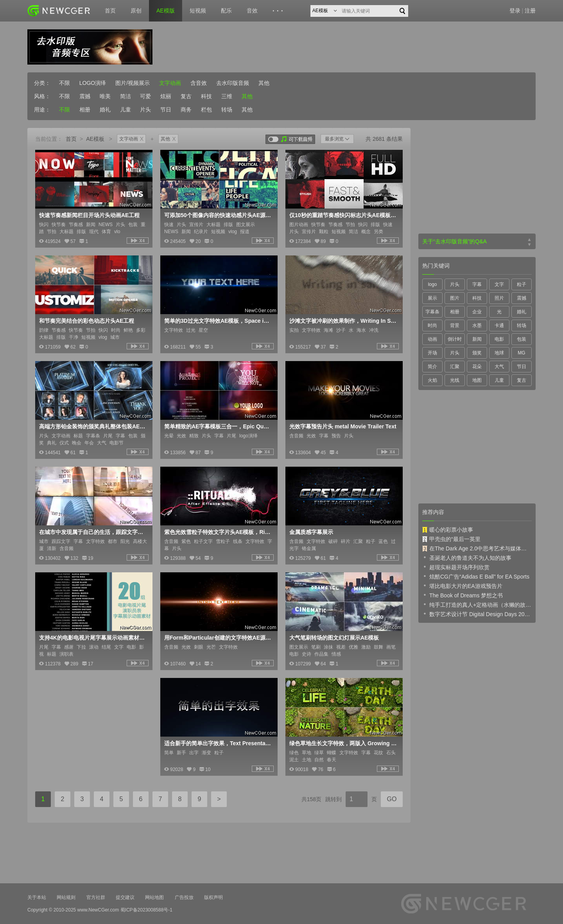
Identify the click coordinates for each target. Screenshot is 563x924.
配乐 (226, 11)
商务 (186, 110)
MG (521, 353)
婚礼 (105, 110)
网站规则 (66, 897)
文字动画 (170, 83)
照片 (499, 298)
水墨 (477, 325)
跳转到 (333, 799)
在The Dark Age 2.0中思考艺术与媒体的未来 (477, 548)
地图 (477, 380)
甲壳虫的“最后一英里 (451, 539)
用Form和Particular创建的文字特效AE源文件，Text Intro (218, 638)
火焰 (432, 380)
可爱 (145, 96)
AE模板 (95, 139)
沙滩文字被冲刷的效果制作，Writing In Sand (343, 321)
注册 (530, 11)
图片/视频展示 (133, 83)
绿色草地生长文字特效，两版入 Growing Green (343, 743)
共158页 (311, 799)
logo (433, 284)
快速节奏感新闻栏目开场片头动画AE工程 (89, 215)
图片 (455, 298)
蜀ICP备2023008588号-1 (146, 910)
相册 (85, 110)
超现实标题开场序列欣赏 (456, 567)
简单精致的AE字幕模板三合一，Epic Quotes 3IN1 (218, 426)
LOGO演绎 (93, 83)
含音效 (199, 83)
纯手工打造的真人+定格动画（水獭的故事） (477, 604)
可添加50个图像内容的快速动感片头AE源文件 (218, 215)
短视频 (198, 11)
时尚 (432, 325)
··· (279, 11)
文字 (499, 284)
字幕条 (432, 312)
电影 (499, 339)
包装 (522, 339)
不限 (65, 83)
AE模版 (166, 11)
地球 (499, 353)
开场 (432, 353)
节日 (166, 110)
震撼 (85, 96)
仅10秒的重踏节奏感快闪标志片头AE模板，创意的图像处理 (343, 215)
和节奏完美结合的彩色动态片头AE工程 (87, 321)
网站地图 (154, 897)
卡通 (499, 325)
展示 (432, 298)
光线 (455, 380)
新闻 (477, 339)
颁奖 (477, 353)
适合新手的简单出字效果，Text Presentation (218, 743)
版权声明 (213, 897)
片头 (145, 110)
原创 (136, 11)
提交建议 (125, 897)
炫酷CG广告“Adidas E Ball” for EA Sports (476, 576)
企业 (477, 312)
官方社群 (96, 897)
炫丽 (166, 96)
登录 (515, 11)
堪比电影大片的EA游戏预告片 (462, 586)
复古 (186, 96)
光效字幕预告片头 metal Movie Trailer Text (343, 426)
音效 (252, 11)
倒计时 (455, 339)
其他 (264, 83)
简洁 (126, 96)
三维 (227, 96)
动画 (432, 339)
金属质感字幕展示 (311, 532)
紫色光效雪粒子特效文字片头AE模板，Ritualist (218, 532)
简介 (432, 367)
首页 (110, 11)
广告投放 (184, 897)
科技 (206, 96)
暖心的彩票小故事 (448, 530)
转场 (227, 110)
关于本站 (37, 897)
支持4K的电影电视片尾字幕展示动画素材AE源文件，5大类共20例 (93, 638)
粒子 (522, 284)
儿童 (126, 110)
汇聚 (455, 367)
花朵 (477, 367)
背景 (455, 325)
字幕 (477, 284)
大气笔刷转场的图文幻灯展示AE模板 (334, 638)
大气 (499, 367)
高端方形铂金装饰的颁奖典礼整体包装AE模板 (93, 426)
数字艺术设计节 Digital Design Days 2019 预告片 (477, 614)
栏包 (206, 110)
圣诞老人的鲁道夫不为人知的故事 (467, 557)
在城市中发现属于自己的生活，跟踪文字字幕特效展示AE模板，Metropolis (93, 532)
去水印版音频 (233, 83)
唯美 (105, 96)
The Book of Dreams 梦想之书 (463, 595)
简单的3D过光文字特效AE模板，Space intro (218, 321)
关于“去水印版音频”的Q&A (455, 241)
